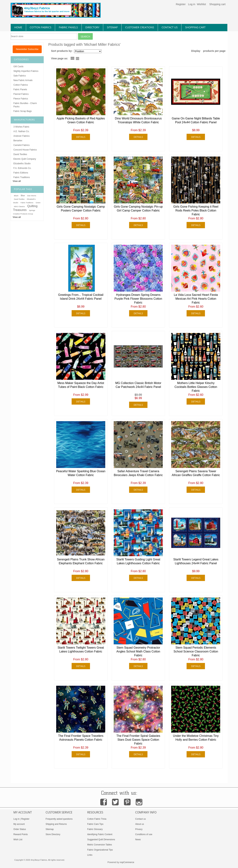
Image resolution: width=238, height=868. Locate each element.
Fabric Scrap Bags (22, 111)
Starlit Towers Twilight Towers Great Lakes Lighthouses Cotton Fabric (81, 650)
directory (92, 27)
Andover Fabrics (21, 136)
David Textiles (20, 154)
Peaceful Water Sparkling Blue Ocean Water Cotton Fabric (81, 473)
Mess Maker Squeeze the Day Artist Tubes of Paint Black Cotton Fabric (81, 385)
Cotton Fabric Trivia (97, 819)
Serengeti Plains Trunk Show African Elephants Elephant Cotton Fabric (81, 561)
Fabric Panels (20, 89)
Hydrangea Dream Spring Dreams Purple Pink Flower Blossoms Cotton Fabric (138, 299)
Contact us (140, 819)
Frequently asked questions (59, 819)
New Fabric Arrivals (23, 80)
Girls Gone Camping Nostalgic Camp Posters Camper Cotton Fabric (81, 209)
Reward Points (21, 834)
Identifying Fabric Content (100, 834)
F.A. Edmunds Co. (22, 168)
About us (139, 824)
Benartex (18, 141)
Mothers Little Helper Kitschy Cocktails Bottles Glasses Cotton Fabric (196, 387)
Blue (23, 196)
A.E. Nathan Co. (21, 131)
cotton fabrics (41, 27)
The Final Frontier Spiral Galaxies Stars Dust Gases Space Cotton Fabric (138, 740)
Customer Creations (140, 27)
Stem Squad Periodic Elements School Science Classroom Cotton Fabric (196, 651)
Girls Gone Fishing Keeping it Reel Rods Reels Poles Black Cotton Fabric (196, 210)
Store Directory (53, 834)
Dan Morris (32, 196)
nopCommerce (127, 862)
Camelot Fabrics (21, 145)
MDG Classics (19, 207)
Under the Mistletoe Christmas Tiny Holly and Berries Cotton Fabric (196, 738)
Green (38, 203)
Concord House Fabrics (25, 150)
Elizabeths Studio (22, 164)
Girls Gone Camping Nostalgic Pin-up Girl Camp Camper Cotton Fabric (138, 209)
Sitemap (50, 829)
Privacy (139, 829)
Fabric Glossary (95, 829)
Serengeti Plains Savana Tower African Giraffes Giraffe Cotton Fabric (196, 473)
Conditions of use (144, 834)
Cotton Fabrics (21, 85)
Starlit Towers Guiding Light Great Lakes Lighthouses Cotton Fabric (138, 561)
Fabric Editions (21, 173)
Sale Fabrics (20, 76)
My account (19, 824)
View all (17, 181)
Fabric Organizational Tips (100, 850)
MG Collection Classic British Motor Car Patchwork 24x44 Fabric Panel (138, 385)
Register (181, 4)
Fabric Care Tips (95, 824)
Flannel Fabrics (21, 94)
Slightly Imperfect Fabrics (26, 71)
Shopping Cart (195, 27)
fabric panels (68, 27)
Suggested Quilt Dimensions (101, 840)
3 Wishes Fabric (21, 127)
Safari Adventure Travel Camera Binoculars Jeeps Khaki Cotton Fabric (138, 473)
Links (90, 855)
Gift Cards (18, 67)
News (138, 840)
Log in (192, 4)
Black (16, 196)
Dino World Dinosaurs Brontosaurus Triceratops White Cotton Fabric (138, 120)
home (18, 27)
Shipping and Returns (56, 824)
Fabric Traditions (22, 177)
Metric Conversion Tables (100, 845)
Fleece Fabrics (21, 99)
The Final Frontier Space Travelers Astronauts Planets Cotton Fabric (81, 738)
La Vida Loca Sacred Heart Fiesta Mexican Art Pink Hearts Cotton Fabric (196, 299)
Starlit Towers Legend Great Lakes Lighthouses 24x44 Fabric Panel (196, 561)
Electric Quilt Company (25, 159)
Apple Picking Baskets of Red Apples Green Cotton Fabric (81, 120)
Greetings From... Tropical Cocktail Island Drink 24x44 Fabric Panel (81, 297)
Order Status (20, 829)
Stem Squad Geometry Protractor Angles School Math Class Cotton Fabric (138, 651)
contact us (170, 27)
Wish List (18, 840)
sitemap (112, 27)
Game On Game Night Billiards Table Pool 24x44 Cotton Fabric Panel (196, 120)
